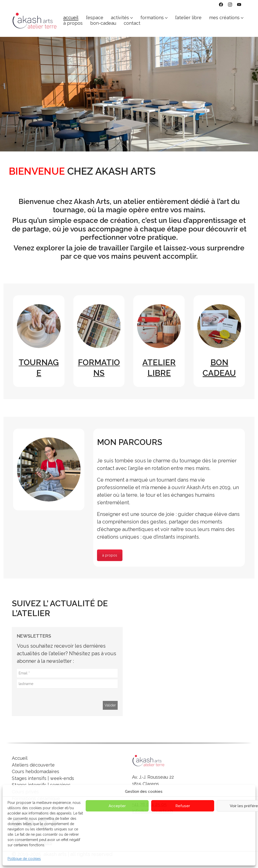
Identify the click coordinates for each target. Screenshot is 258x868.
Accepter (117, 806)
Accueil (20, 758)
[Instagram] (230, 5)
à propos (110, 555)
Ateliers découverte (33, 765)
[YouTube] (239, 5)
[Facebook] (221, 5)
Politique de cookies (24, 859)
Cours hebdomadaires (36, 771)
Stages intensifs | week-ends (43, 778)
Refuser (183, 806)
